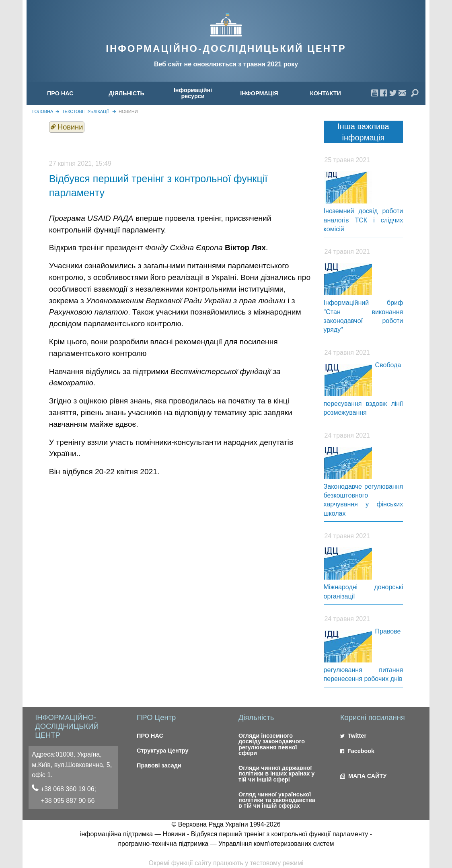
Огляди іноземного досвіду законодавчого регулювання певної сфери (272, 744)
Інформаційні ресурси (193, 93)
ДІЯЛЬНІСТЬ (126, 93)
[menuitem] (60, 93)
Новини (128, 111)
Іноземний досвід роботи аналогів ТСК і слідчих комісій (364, 220)
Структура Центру (162, 751)
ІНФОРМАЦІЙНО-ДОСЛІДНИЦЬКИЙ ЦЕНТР (226, 48)
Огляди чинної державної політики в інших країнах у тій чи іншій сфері (276, 774)
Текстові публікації (85, 111)
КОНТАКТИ (326, 93)
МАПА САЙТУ (363, 776)
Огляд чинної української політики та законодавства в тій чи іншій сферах (277, 800)
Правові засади (159, 765)
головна (43, 111)
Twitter (353, 736)
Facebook (357, 751)
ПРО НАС (60, 93)
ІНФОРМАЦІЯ (259, 93)
